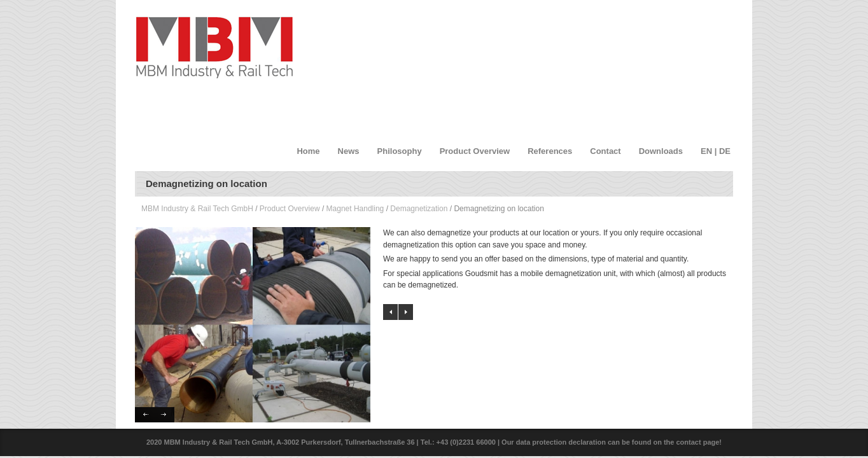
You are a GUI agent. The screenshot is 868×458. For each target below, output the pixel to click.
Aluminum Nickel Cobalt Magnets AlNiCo (406, 312)
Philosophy (400, 151)
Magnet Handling (355, 209)
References (550, 151)
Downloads (661, 151)
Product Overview (475, 151)
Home (308, 151)
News (349, 151)
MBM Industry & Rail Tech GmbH (197, 209)
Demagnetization (419, 209)
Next (164, 415)
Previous (145, 415)
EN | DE (716, 151)
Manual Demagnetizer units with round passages (390, 312)
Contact (605, 151)
